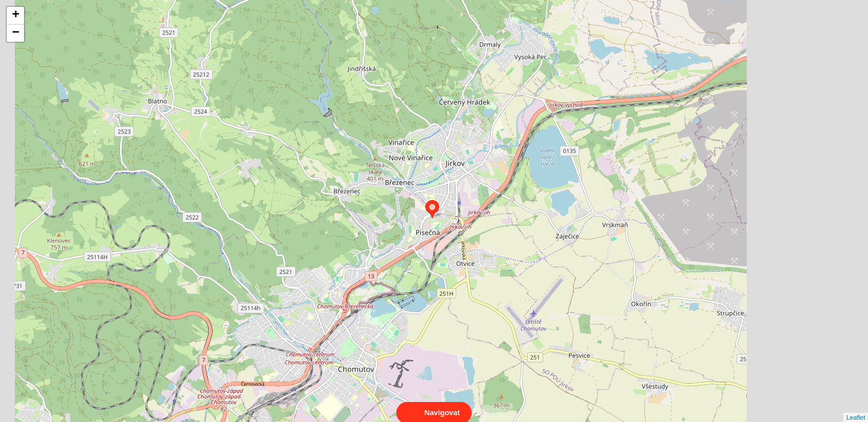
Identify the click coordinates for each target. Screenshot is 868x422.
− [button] (16, 33)
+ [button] (16, 15)
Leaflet (856, 407)
